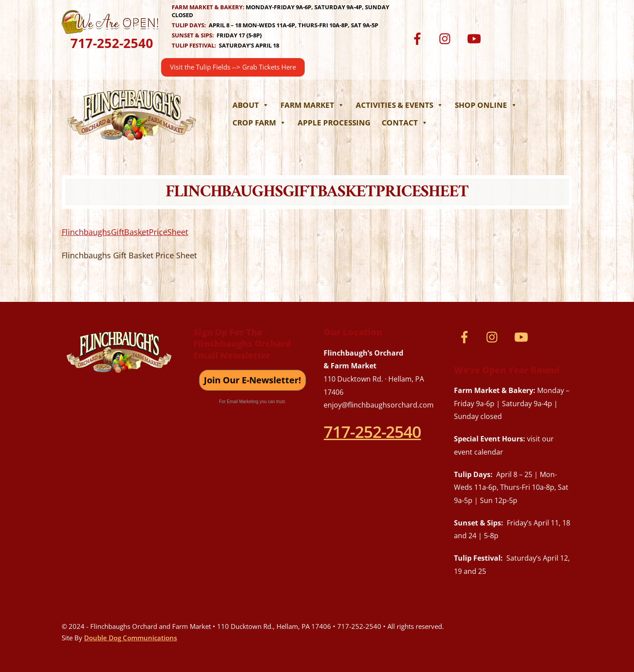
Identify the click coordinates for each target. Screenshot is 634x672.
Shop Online (486, 105)
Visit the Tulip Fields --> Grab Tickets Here (233, 67)
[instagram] (447, 38)
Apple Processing (334, 123)
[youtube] (475, 38)
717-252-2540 (112, 43)
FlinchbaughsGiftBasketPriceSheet (125, 232)
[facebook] (419, 38)
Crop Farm (259, 123)
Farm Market (312, 105)
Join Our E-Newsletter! (252, 380)
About (251, 105)
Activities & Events (400, 105)
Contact (405, 123)
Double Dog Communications (131, 638)
